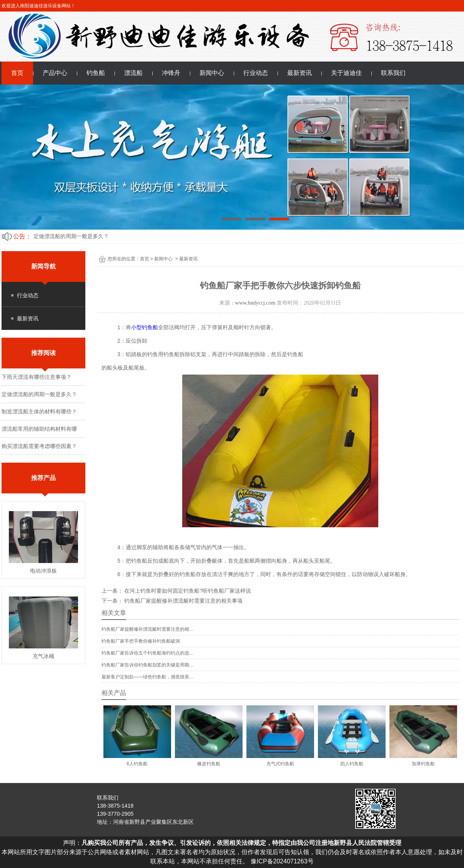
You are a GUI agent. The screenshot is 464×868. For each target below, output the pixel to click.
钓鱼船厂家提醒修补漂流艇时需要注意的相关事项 (183, 601)
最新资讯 (299, 73)
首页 (17, 73)
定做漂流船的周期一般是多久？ (71, 236)
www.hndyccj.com (255, 303)
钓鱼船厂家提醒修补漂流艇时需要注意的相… (148, 629)
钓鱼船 (96, 73)
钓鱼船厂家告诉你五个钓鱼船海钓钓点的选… (148, 653)
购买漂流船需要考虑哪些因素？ (39, 446)
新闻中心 (212, 73)
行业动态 (256, 73)
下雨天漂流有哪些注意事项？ (37, 377)
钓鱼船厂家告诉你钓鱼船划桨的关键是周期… (148, 665)
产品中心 (55, 73)
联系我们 (393, 73)
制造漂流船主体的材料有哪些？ (39, 412)
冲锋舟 (171, 73)
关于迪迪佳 (346, 73)
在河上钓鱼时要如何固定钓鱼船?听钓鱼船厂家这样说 (187, 591)
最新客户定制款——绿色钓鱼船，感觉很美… (148, 677)
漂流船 (133, 73)
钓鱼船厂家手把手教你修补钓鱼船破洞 (141, 641)
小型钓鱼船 (145, 327)
